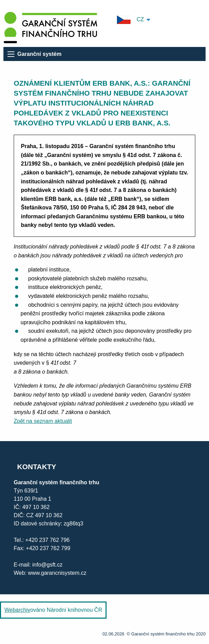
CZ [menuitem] (130, 20)
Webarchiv (17, 610)
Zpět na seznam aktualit (43, 421)
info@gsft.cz (47, 565)
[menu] (11, 54)
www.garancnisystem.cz (56, 573)
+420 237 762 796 (47, 540)
